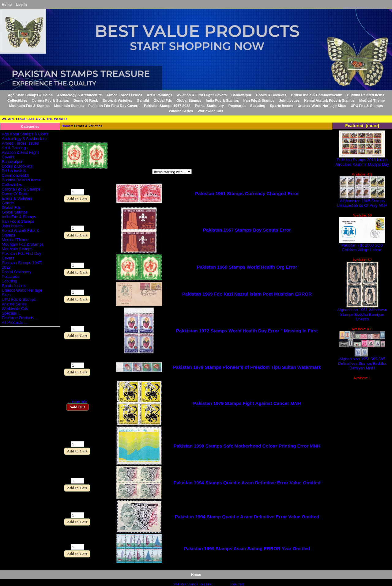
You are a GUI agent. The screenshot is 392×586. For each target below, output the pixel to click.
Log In (22, 4)
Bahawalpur (241, 95)
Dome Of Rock (86, 100)
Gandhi (143, 100)
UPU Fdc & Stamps (367, 106)
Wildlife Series (181, 111)
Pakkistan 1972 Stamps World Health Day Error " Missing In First (247, 331)
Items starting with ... (126, 173)
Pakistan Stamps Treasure (193, 584)
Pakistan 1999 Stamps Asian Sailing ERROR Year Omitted (247, 548)
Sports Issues (281, 106)
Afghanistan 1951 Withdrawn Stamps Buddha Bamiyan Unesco (362, 313)
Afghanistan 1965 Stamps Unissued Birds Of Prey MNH (362, 201)
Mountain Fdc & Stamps (29, 106)
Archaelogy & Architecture (80, 95)
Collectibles (17, 100)
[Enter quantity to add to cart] (77, 192)
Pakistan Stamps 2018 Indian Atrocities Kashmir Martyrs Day (362, 160)
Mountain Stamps (69, 106)
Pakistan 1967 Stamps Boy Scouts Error (247, 230)
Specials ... (11, 313)
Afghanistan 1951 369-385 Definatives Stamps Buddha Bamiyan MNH (362, 362)
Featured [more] (362, 126)
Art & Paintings (160, 95)
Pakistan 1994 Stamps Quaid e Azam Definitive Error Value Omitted (247, 483)
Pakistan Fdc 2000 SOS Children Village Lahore (362, 246)
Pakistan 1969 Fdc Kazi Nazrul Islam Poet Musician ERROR (247, 294)
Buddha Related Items (366, 95)
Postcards (237, 106)
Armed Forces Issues (124, 95)
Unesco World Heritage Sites (322, 106)
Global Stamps (189, 100)
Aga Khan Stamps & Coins (30, 95)
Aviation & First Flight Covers (202, 95)
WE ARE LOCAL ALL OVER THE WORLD (34, 119)
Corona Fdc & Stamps (50, 100)
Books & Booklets (271, 95)
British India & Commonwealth (317, 95)
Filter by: (71, 173)
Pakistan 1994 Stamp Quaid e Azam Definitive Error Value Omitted (247, 517)
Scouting (258, 106)
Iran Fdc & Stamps (259, 100)
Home (7, 4)
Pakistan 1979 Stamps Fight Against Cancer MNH (247, 403)
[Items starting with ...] (172, 172)
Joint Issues (289, 100)
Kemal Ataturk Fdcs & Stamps (329, 100)
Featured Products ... (20, 318)
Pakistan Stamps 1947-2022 (167, 106)
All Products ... (14, 322)
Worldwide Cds (210, 111)
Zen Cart (237, 584)
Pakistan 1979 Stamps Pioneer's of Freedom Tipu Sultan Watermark (247, 367)
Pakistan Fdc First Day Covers (114, 106)
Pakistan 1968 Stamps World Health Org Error (247, 267)
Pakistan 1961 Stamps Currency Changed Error (247, 193)
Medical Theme (372, 100)
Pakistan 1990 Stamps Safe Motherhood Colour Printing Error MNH (247, 446)
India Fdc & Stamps (222, 100)
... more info (77, 401)
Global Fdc (163, 100)
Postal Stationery (209, 106)
